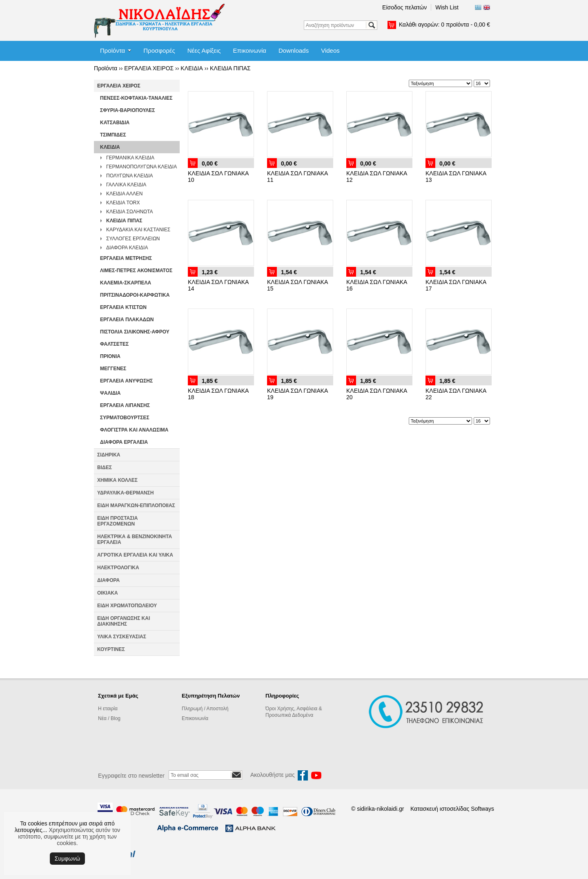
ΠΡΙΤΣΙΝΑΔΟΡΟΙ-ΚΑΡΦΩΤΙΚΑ (135, 295)
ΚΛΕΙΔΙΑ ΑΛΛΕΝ (124, 194)
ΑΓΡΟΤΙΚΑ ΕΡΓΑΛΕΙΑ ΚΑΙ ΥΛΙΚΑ (135, 555)
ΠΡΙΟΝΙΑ (110, 356)
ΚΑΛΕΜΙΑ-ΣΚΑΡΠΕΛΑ (126, 283)
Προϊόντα (112, 50)
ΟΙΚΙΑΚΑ (108, 593)
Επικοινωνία (250, 50)
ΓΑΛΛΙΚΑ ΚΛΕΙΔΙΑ (126, 185)
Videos (330, 50)
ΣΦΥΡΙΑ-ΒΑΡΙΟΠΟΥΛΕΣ (128, 110)
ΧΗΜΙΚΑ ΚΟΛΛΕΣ (117, 480)
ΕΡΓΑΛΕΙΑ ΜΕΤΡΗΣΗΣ (126, 258)
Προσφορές (159, 50)
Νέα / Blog (109, 718)
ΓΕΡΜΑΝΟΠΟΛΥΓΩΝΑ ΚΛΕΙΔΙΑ (141, 167)
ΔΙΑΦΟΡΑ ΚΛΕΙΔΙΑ (127, 248)
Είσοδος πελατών (404, 7)
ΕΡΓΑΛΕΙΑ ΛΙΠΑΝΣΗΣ (125, 405)
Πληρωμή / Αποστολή (205, 709)
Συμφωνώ (67, 859)
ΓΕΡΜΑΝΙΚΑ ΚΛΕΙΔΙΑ (130, 158)
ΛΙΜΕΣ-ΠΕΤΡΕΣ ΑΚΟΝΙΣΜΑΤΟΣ (136, 271)
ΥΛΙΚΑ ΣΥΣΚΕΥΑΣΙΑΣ (122, 637)
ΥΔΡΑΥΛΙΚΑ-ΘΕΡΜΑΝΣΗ (125, 493)
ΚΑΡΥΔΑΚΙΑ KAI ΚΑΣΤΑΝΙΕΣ (138, 230)
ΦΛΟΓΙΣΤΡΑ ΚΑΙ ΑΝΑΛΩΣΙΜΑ (134, 430)
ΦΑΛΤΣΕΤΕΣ (114, 344)
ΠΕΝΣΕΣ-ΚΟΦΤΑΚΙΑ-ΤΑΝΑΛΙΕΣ (136, 98)
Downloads (294, 50)
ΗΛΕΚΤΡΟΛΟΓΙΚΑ (118, 568)
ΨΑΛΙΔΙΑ (110, 393)
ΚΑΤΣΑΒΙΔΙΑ (115, 123)
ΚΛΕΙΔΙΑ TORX (123, 203)
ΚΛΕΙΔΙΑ (192, 68)
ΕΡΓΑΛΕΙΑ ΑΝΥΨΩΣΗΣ (126, 381)
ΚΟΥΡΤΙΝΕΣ (111, 649)
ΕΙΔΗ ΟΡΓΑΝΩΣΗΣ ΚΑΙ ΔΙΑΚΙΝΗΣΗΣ (124, 621)
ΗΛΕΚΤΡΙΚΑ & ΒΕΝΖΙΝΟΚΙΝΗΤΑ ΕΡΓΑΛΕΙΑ (135, 539)
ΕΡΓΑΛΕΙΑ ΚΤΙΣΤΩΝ (123, 307)
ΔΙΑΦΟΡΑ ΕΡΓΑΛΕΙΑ (124, 442)
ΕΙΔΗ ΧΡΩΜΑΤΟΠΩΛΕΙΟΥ (127, 606)
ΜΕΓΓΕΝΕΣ (113, 369)
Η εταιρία (108, 709)
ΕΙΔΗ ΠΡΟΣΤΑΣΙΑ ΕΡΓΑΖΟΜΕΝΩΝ (117, 521)
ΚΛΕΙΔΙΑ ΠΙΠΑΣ (230, 68)
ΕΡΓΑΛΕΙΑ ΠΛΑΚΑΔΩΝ (127, 320)
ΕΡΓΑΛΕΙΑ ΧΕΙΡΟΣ (149, 68)
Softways (482, 809)
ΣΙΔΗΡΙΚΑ (109, 455)
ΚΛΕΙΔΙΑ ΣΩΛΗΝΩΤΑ (130, 212)
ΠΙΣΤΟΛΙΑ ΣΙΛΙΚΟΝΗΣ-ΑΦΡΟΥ (135, 332)
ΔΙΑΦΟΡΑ (108, 580)
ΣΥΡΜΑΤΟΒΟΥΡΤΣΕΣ (125, 418)
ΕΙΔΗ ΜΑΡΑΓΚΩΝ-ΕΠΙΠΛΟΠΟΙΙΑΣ (136, 505)
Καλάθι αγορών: (444, 25)
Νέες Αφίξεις (204, 50)
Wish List (447, 7)
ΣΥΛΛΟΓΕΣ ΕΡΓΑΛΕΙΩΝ (133, 239)
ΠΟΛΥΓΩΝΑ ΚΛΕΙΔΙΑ (130, 176)
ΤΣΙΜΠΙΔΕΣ (113, 135)
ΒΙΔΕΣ (105, 467)
